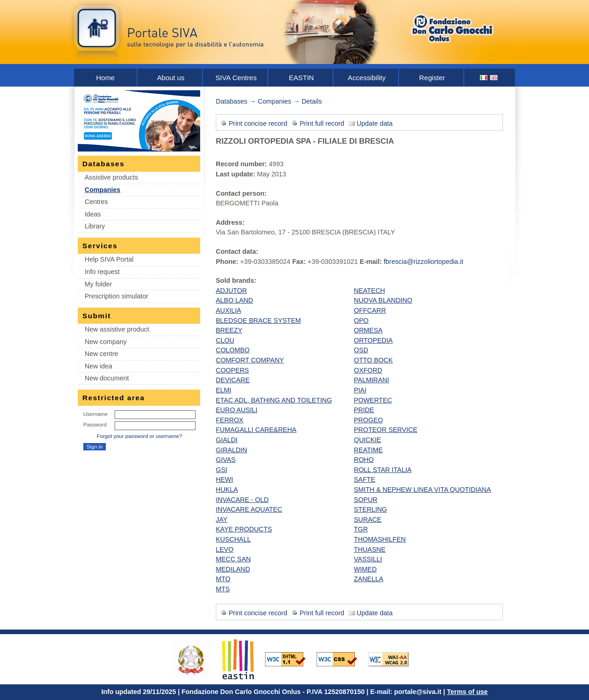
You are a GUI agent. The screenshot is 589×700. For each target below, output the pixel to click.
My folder (98, 284)
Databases (232, 101)
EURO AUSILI (237, 410)
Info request (102, 272)
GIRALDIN (231, 450)
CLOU (225, 340)
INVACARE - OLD (242, 500)
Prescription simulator (116, 296)
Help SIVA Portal (109, 259)
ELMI (224, 390)
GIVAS (226, 460)
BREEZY (229, 330)
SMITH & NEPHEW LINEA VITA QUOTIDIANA (422, 490)
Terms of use (467, 692)
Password (95, 425)
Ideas (93, 214)
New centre (101, 354)
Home (105, 78)
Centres (96, 202)
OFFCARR (370, 310)
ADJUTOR (231, 291)
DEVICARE (233, 380)
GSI (222, 470)
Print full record (322, 123)
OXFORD (368, 370)
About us (171, 78)
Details (312, 101)
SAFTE (364, 479)
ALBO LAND (234, 300)
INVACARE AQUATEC (249, 509)
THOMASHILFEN (380, 539)
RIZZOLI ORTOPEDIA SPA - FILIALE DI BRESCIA (305, 141)
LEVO (225, 549)
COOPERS (232, 370)
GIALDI (227, 440)
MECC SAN (233, 559)
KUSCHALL (233, 539)
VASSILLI (368, 559)
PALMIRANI (372, 380)
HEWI (225, 479)
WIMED (365, 569)
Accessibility (367, 78)
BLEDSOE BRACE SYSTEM (258, 321)
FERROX (230, 420)
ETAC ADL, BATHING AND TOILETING (274, 400)
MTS (223, 589)
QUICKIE (367, 440)
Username (95, 414)
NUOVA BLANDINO (383, 300)
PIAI (360, 390)
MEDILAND (233, 569)
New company (106, 342)
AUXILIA (228, 310)
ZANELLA (369, 579)
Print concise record (258, 123)
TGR (361, 529)
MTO (223, 579)
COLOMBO (233, 350)
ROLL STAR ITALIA (383, 470)
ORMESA (368, 330)
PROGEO (368, 420)
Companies (103, 190)
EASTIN (302, 78)
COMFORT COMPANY (250, 360)
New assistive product (117, 329)
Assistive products (111, 177)
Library (95, 226)
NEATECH (370, 291)
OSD (361, 350)
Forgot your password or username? (139, 436)
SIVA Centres (236, 78)
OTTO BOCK (373, 360)
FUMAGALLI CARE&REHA (256, 430)
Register (432, 78)
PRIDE (364, 410)
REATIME (368, 450)
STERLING (370, 509)
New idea (98, 366)
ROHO (364, 460)
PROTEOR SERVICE (386, 430)
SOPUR (366, 500)
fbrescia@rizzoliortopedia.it (424, 262)
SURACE (368, 519)
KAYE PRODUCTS (244, 529)
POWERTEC (373, 400)
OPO (361, 321)
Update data (375, 123)
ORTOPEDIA (373, 340)
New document (107, 378)
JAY (222, 519)
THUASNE (370, 549)
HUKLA (227, 490)
